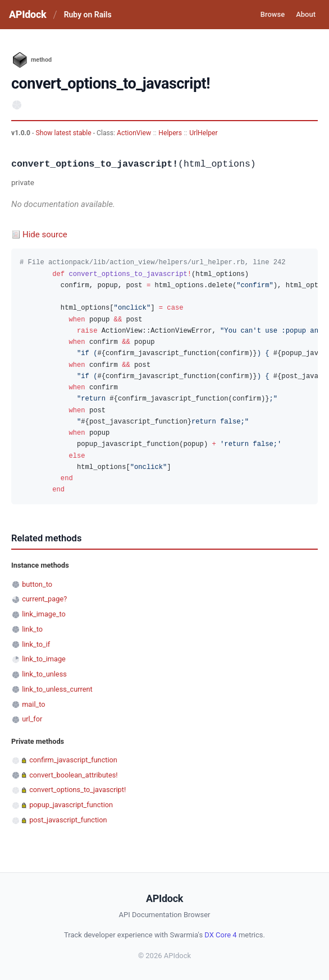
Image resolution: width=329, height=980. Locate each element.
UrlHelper (203, 133)
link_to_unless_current (57, 689)
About (306, 14)
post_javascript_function (68, 820)
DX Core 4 (220, 935)
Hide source (45, 234)
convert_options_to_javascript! (77, 790)
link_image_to (44, 614)
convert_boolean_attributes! (73, 775)
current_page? (44, 599)
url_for (32, 719)
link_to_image (44, 659)
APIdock (28, 14)
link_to (32, 629)
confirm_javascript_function (73, 760)
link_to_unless (44, 674)
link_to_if (36, 644)
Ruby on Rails (88, 15)
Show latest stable (64, 133)
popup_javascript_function (71, 805)
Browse (273, 14)
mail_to (33, 704)
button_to (37, 584)
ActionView (134, 133)
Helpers (170, 133)
